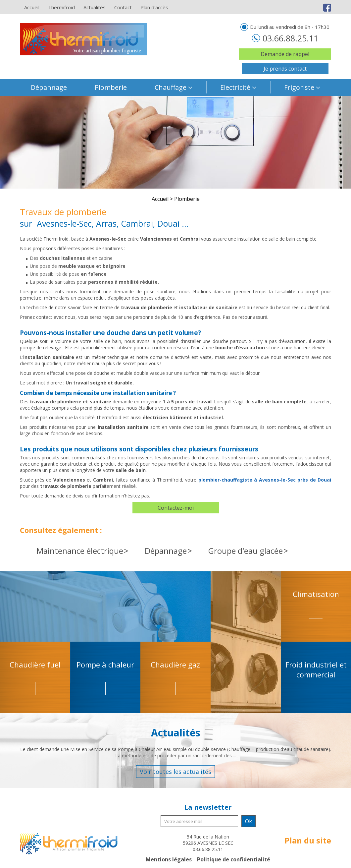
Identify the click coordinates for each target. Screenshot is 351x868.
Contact (123, 7)
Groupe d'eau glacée (246, 551)
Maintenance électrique (80, 551)
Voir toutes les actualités (175, 772)
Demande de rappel (285, 54)
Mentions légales (169, 859)
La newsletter (208, 807)
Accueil (32, 7)
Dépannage (49, 87)
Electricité (235, 87)
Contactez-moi (176, 508)
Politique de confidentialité (234, 859)
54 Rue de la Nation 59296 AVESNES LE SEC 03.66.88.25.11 (208, 843)
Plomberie (111, 87)
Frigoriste (299, 87)
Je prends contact (285, 69)
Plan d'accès (154, 7)
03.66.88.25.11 (289, 38)
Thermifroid (61, 7)
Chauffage (171, 87)
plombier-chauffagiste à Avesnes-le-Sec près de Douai (265, 480)
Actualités (95, 7)
